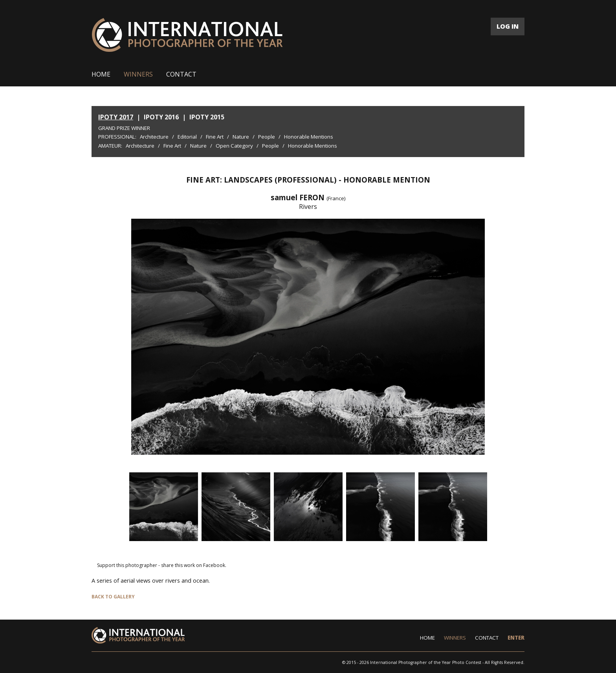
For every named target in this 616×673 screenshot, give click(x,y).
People (267, 137)
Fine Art (215, 137)
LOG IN (508, 26)
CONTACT (181, 74)
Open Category (234, 146)
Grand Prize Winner (124, 128)
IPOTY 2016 (161, 117)
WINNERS (138, 74)
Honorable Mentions (309, 137)
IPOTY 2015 (207, 117)
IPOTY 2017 (116, 117)
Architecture (154, 137)
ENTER (516, 638)
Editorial (187, 137)
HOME (101, 74)
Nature (241, 137)
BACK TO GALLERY (113, 597)
